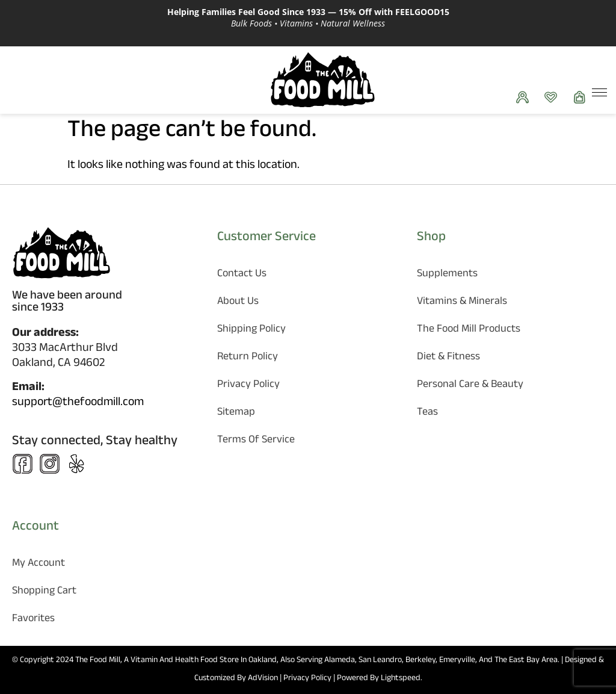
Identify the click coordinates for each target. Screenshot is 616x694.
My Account (38, 564)
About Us (238, 302)
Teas (427, 413)
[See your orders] (525, 97)
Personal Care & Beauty (470, 386)
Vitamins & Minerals (462, 302)
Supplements (447, 275)
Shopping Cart (44, 592)
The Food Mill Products (469, 330)
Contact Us (242, 275)
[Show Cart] (583, 97)
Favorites (33, 620)
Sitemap (236, 413)
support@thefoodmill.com (78, 403)
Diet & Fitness (448, 358)
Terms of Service (256, 441)
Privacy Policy (248, 386)
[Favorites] (554, 97)
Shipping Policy (251, 330)
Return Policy (248, 358)
